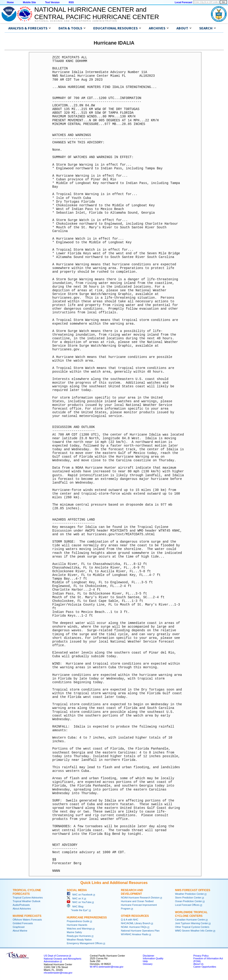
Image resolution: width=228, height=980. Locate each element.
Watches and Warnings (79, 929)
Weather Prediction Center (189, 894)
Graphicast (19, 927)
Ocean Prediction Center (189, 901)
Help (145, 961)
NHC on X (75, 898)
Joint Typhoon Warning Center (191, 923)
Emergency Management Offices (85, 943)
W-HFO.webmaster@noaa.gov (107, 967)
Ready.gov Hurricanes (79, 936)
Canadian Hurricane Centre (190, 920)
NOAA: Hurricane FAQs (134, 927)
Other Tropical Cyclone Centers (192, 927)
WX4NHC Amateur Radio (135, 934)
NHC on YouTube (79, 902)
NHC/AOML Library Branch (136, 923)
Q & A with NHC (130, 920)
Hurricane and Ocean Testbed (137, 901)
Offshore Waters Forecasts (27, 920)
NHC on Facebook (80, 895)
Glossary (148, 964)
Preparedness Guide (78, 921)
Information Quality (153, 958)
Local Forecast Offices (187, 905)
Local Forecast (183, 2)
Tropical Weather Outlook (26, 901)
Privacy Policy (201, 956)
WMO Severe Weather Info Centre (194, 931)
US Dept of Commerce (56, 956)
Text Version (52, 2)
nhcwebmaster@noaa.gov (58, 973)
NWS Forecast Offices (193, 890)
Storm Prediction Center (188, 898)
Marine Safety (74, 932)
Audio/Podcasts (21, 905)
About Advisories (22, 909)
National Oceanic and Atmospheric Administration (76, 21)
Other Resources (135, 916)
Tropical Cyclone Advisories (28, 898)
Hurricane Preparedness (87, 918)
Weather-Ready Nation (79, 940)
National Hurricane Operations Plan (140, 931)
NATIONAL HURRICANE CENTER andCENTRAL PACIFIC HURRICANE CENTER (97, 13)
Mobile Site (29, 2)
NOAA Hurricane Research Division (140, 898)
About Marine (20, 931)
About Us (198, 964)
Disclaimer (149, 956)
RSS (71, 2)
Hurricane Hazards (77, 925)
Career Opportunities (205, 967)
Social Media (77, 890)
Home (10, 2)
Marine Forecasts (27, 916)
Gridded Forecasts (23, 923)
